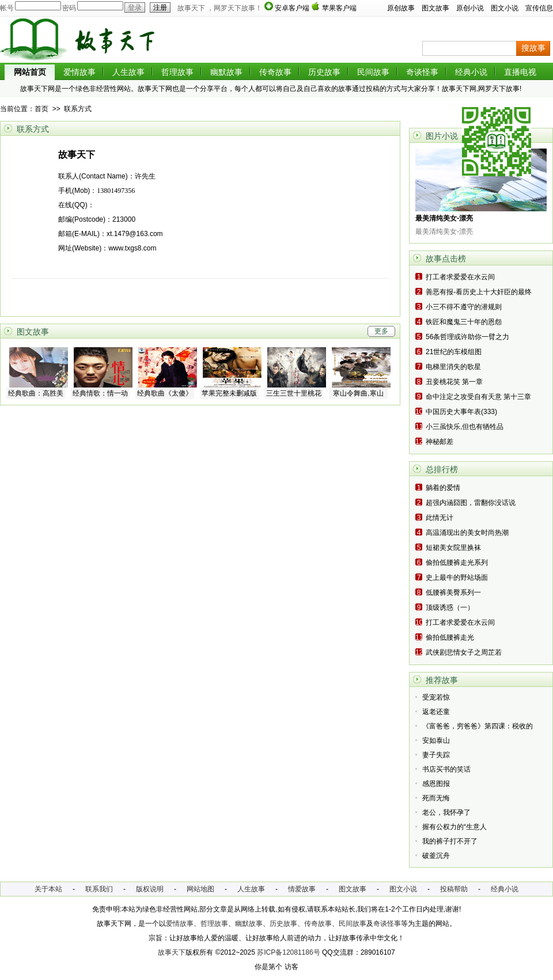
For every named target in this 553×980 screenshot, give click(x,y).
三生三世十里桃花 (294, 393)
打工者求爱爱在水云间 (460, 277)
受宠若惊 (436, 697)
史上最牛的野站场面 (457, 578)
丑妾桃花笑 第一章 (454, 382)
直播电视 (520, 72)
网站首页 (30, 72)
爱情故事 (79, 72)
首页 (41, 109)
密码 (69, 8)
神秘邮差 (440, 442)
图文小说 (505, 8)
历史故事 (324, 72)
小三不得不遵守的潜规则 (464, 307)
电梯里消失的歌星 (453, 367)
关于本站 (48, 889)
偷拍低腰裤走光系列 (457, 563)
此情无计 (440, 518)
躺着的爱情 (443, 488)
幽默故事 (226, 72)
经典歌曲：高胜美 (36, 393)
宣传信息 (539, 8)
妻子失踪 (436, 755)
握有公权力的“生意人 (454, 827)
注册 (158, 7)
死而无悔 (436, 798)
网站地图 (200, 889)
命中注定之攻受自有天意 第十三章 (478, 397)
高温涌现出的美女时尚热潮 (467, 533)
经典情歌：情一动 (100, 393)
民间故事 (373, 72)
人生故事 (128, 72)
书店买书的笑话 (446, 769)
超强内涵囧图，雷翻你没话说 (471, 503)
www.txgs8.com (132, 248)
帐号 (7, 8)
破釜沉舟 (436, 856)
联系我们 (99, 889)
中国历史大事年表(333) (461, 412)
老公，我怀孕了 (446, 812)
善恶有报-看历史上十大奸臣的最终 (479, 292)
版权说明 (150, 889)
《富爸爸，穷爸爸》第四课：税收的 (478, 726)
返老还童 (436, 712)
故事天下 (172, 952)
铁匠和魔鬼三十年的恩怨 (464, 322)
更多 (381, 331)
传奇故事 (275, 72)
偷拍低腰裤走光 (450, 637)
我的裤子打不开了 (450, 841)
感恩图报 (436, 784)
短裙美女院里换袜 (453, 548)
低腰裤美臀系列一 (453, 592)
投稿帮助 (454, 889)
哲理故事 (177, 72)
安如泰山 (436, 740)
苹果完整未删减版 (229, 393)
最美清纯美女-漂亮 (444, 218)
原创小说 (470, 8)
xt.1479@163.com (135, 234)
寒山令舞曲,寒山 (358, 393)
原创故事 (401, 8)
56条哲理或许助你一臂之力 (467, 337)
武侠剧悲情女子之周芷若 (464, 652)
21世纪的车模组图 (454, 352)
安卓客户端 (292, 8)
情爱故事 (302, 889)
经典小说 (471, 72)
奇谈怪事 (422, 72)
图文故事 (435, 8)
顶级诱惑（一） (450, 607)
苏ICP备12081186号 (288, 952)
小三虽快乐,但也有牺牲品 (465, 427)
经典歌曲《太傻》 (165, 393)
